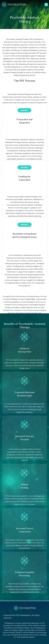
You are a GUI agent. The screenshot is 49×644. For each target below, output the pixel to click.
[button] (46, 5)
